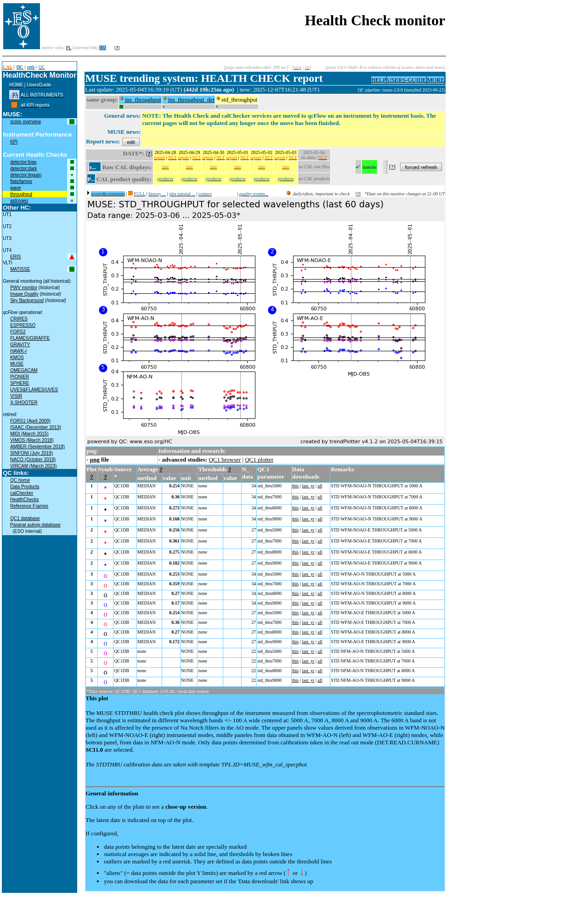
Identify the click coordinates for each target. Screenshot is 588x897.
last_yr (308, 486)
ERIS (15, 257)
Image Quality (24, 294)
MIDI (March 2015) (29, 434)
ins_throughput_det (191, 100)
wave (15, 188)
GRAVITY (20, 345)
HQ (102, 48)
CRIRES (19, 319)
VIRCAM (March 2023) (33, 466)
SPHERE (20, 383)
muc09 (351, 90)
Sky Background (27, 300)
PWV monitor (24, 288)
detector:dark (23, 169)
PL (69, 48)
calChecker (22, 493)
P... (91, 179)
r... (92, 167)
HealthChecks (24, 500)
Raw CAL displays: (127, 167)
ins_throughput (143, 100)
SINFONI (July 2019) (31, 453)
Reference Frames (29, 506)
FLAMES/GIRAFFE (30, 338)
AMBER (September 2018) (37, 447)
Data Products (25, 487)
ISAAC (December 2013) (36, 427)
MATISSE (20, 269)
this (295, 486)
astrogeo (19, 201)
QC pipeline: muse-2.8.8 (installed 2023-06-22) (402, 90)
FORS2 (18, 332)
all (320, 486)
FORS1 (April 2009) (30, 421)
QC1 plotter (259, 460)
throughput (21, 194)
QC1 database (25, 518)
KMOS (17, 357)
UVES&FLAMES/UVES (34, 390)
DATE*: (134, 153)
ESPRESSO (23, 325)
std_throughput (240, 100)
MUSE (17, 364)
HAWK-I (18, 351)
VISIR (16, 396)
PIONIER (20, 377)
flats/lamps (21, 181)
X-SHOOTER (24, 403)
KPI (14, 142)
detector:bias (23, 162)
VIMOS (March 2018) (32, 440)
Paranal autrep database (35, 525)
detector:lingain (26, 175)
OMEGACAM (24, 370)
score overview (25, 122)
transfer (370, 167)
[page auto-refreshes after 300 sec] (256, 67)
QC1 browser (225, 460)
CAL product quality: (124, 179)
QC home (20, 480)
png (95, 460)
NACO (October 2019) (33, 460)
